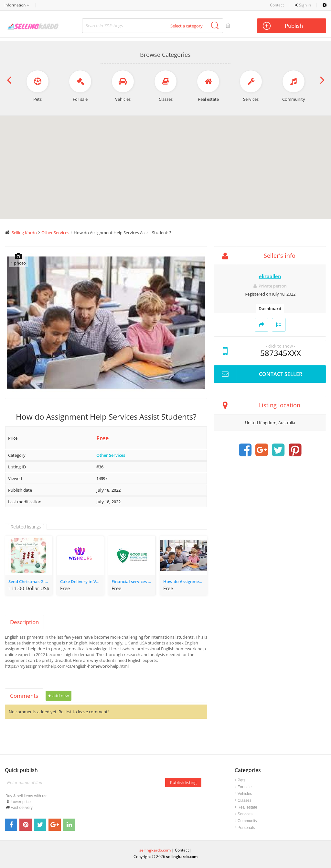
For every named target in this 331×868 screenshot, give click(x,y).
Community (247, 821)
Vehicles (245, 794)
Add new (59, 695)
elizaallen (270, 276)
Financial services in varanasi (133, 581)
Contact (277, 5)
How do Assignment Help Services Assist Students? (185, 581)
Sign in (303, 5)
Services (245, 814)
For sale (245, 787)
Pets (241, 780)
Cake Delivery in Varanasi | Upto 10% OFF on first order (82, 581)
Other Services (111, 455)
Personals (246, 828)
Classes (245, 800)
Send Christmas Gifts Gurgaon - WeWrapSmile (30, 581)
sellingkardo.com (155, 850)
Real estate (247, 807)
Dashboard (270, 309)
